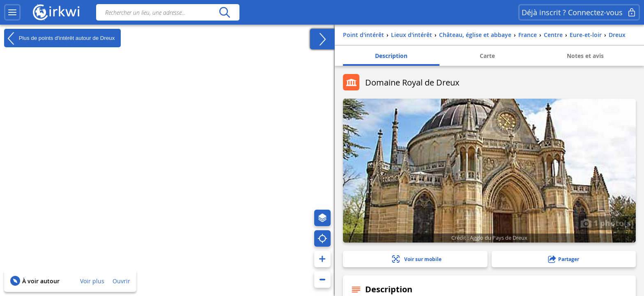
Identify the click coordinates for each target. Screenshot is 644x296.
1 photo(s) (607, 223)
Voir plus (92, 281)
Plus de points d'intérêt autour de (59, 38)
